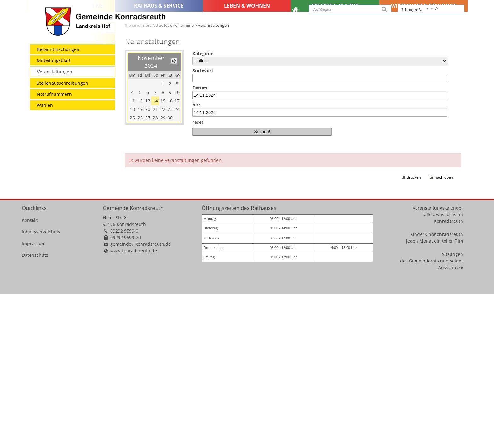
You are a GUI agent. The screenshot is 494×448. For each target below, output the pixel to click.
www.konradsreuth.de (134, 405)
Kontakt (30, 374)
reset (198, 276)
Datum (200, 242)
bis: (196, 259)
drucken (414, 332)
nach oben (444, 332)
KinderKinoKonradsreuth (437, 389)
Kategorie (203, 208)
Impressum (34, 398)
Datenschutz (35, 409)
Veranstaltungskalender (438, 362)
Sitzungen (453, 408)
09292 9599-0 (124, 385)
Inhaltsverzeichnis (41, 386)
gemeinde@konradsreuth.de (141, 398)
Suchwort (203, 225)
